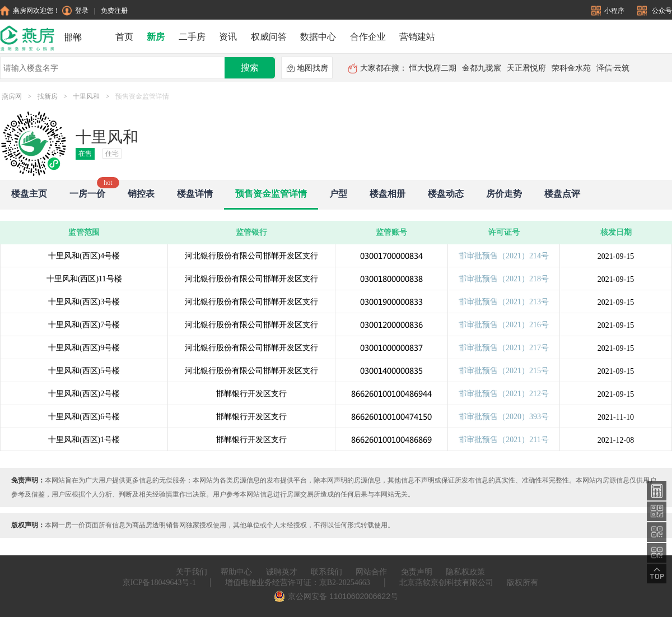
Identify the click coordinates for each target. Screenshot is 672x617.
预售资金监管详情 (271, 194)
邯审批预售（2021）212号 (504, 394)
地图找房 (307, 68)
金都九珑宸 (482, 68)
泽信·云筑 (613, 68)
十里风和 (86, 96)
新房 (156, 37)
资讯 (228, 37)
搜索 (250, 68)
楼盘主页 (29, 194)
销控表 (141, 194)
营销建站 (417, 37)
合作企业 (368, 37)
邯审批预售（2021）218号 (504, 279)
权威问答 (269, 37)
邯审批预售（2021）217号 (504, 348)
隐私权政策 (465, 572)
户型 (338, 194)
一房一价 (87, 194)
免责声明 (417, 572)
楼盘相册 (388, 194)
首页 (124, 37)
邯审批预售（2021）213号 (504, 302)
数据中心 (318, 37)
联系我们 (326, 572)
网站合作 (371, 572)
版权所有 (522, 583)
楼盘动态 (446, 194)
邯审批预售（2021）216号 (504, 325)
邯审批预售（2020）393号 (504, 417)
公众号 (655, 11)
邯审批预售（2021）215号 (504, 371)
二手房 (192, 37)
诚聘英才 (282, 572)
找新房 (48, 96)
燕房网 (12, 96)
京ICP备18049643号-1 (159, 583)
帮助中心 (236, 572)
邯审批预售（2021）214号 (504, 256)
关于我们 (192, 572)
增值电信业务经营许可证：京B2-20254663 (298, 583)
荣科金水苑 (571, 68)
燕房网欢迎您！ (30, 11)
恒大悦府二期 (433, 68)
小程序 (609, 11)
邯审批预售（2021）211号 (503, 440)
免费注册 (114, 11)
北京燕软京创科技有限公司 (446, 583)
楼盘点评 (562, 194)
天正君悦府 (526, 68)
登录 (75, 11)
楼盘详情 (195, 194)
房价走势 (504, 194)
